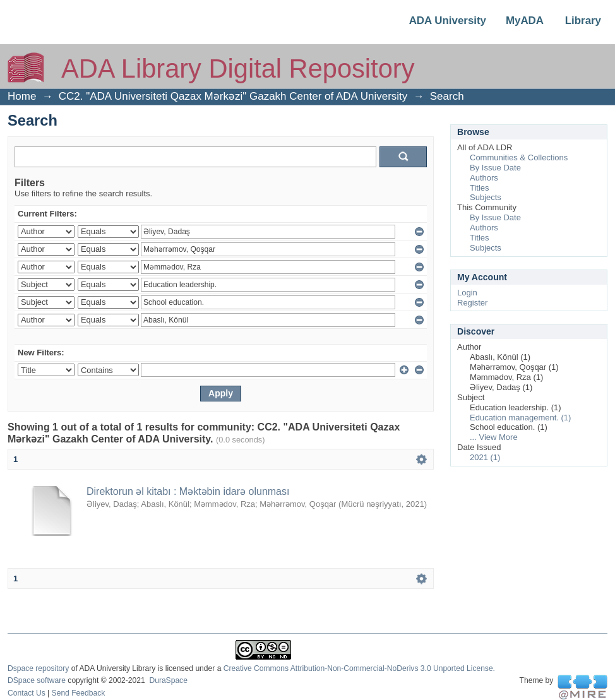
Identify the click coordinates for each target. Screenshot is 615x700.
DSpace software (37, 680)
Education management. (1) (520, 418)
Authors (484, 178)
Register (472, 303)
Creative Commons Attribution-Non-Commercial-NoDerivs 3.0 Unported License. (359, 668)
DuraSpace (168, 680)
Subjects (486, 197)
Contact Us (27, 693)
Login (467, 293)
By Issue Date (495, 168)
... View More (494, 437)
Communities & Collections (519, 157)
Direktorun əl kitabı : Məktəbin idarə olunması (188, 491)
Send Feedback (79, 693)
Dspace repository (38, 668)
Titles (480, 188)
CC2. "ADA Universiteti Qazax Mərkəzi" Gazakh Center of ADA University (233, 96)
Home (22, 96)
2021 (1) (485, 457)
